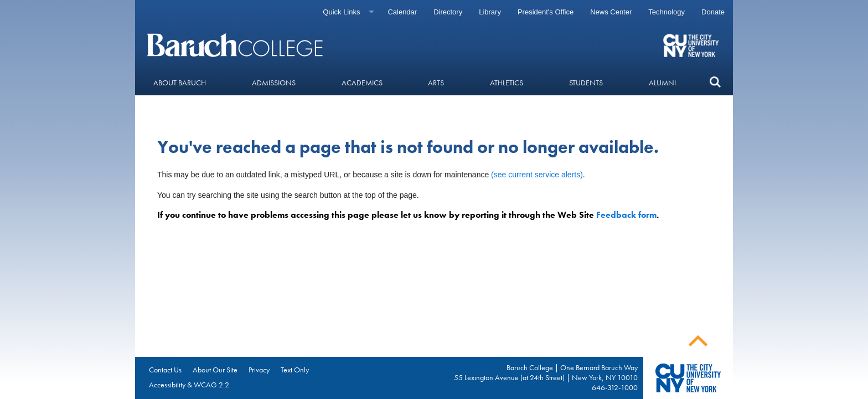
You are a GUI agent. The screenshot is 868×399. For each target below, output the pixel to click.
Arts (436, 83)
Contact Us (165, 370)
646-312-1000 (615, 387)
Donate (713, 12)
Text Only (295, 370)
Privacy (259, 370)
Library (490, 12)
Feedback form (626, 215)
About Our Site (215, 370)
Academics (362, 83)
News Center (611, 12)
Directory (448, 12)
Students (586, 83)
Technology (666, 12)
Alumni (662, 83)
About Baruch (180, 83)
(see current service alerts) (537, 175)
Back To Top (698, 341)
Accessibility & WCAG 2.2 (189, 385)
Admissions (274, 83)
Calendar (402, 12)
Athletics (507, 83)
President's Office (546, 12)
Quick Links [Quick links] (341, 12)
